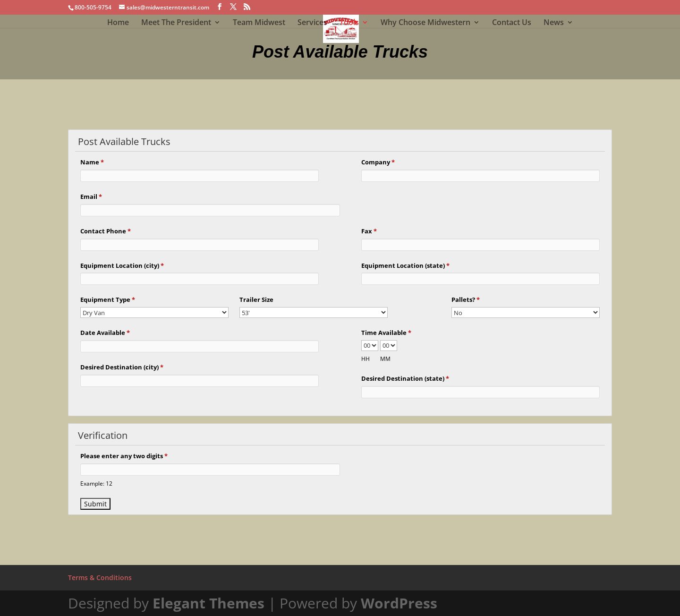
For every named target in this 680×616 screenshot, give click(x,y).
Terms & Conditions (100, 577)
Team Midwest (259, 23)
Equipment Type (108, 299)
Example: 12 (96, 483)
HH (365, 359)
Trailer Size (256, 299)
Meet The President (176, 23)
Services (312, 23)
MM (385, 359)
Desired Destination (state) (405, 378)
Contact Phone (106, 231)
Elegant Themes (208, 603)
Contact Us (512, 23)
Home (118, 23)
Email (91, 197)
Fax (369, 231)
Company (378, 162)
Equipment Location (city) (122, 265)
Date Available (105, 333)
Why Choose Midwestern (425, 23)
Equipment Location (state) (405, 265)
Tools (349, 23)
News (554, 23)
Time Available (386, 333)
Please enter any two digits (124, 456)
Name (92, 162)
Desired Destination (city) (122, 367)
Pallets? (466, 299)
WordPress (399, 603)
